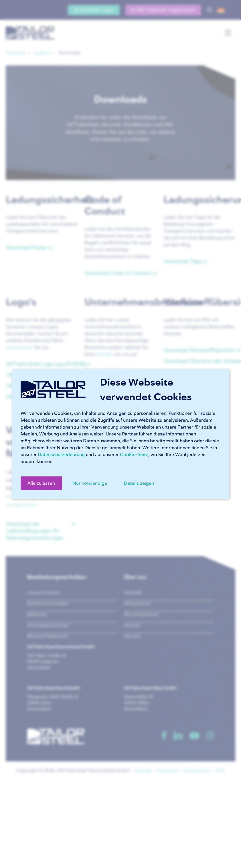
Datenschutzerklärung (61, 455)
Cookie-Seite (134, 455)
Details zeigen (139, 483)
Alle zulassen (41, 483)
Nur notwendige (90, 483)
